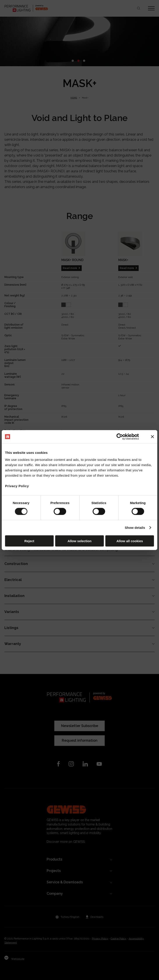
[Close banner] (152, 437)
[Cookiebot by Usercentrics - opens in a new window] (120, 437)
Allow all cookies (130, 541)
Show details (135, 528)
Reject (29, 541)
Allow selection (79, 541)
